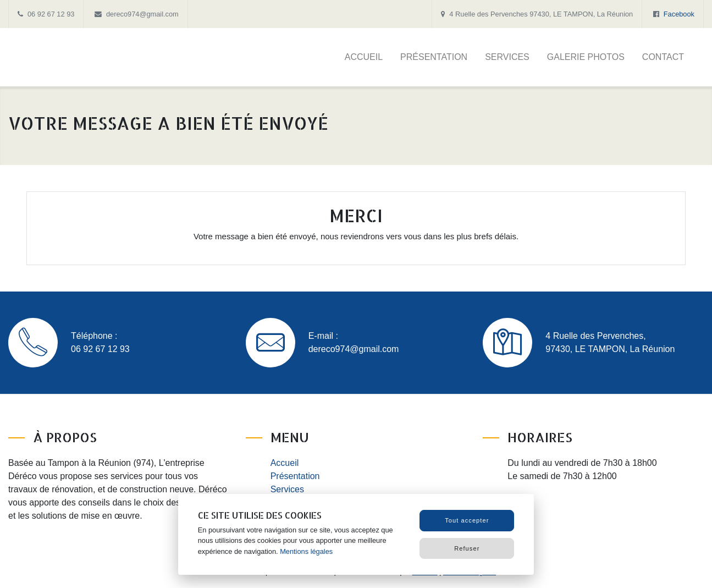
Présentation (434, 57)
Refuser (467, 548)
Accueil (364, 57)
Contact (663, 57)
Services (507, 57)
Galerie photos (586, 57)
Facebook (679, 14)
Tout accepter (467, 520)
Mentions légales (306, 551)
